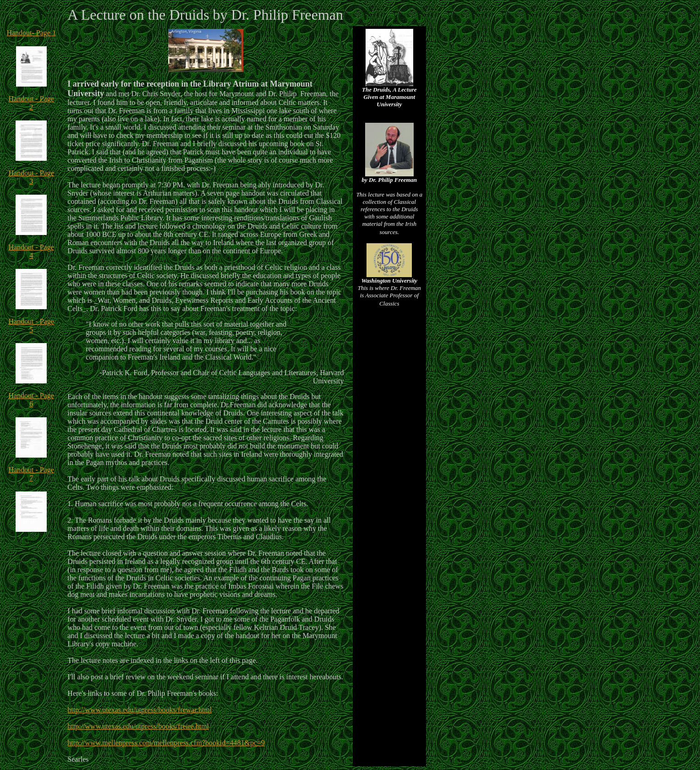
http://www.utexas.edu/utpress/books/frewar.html (139, 710)
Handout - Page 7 (31, 474)
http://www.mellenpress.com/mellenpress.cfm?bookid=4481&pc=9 (166, 743)
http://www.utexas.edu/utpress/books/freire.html (138, 726)
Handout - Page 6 (31, 400)
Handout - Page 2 (31, 103)
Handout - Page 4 (31, 251)
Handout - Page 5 (31, 325)
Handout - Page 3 (31, 177)
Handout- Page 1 (31, 33)
